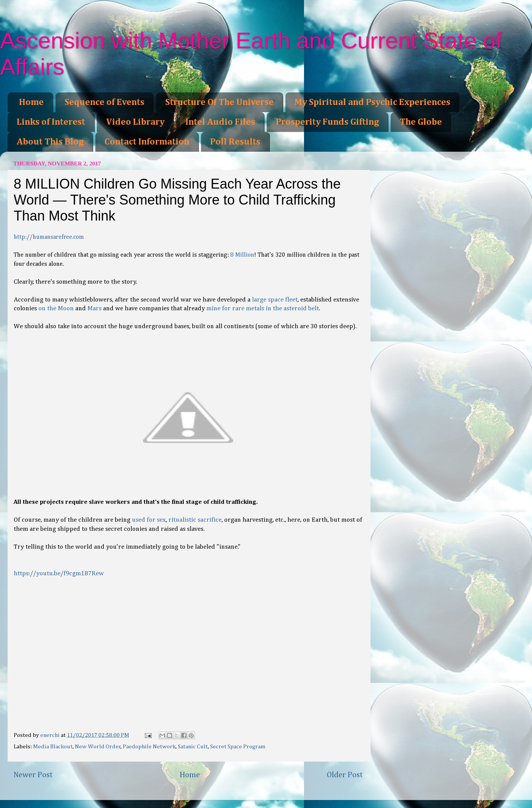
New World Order (98, 747)
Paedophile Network (149, 747)
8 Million (242, 255)
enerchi (51, 735)
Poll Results (235, 142)
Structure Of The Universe (219, 102)
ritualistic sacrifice (195, 520)
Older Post (345, 775)
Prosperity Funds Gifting (327, 122)
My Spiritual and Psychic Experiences (372, 102)
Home (31, 102)
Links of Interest (51, 122)
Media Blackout (53, 747)
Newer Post (33, 775)
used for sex (149, 520)
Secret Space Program (238, 747)
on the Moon (56, 309)
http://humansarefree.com (49, 237)
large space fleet (275, 300)
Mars (94, 309)
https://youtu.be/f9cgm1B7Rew (59, 574)
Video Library (135, 122)
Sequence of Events (104, 102)
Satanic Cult (193, 747)
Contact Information (147, 142)
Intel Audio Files (220, 122)
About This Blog (50, 142)
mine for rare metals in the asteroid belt (263, 309)
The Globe (421, 122)
